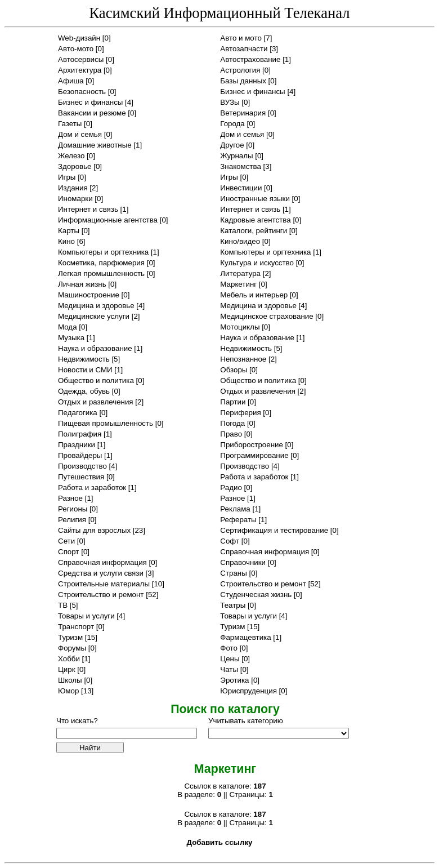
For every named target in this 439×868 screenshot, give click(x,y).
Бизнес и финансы (252, 92)
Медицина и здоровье (96, 306)
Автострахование (250, 59)
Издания (73, 188)
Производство (82, 466)
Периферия (240, 413)
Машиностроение (89, 295)
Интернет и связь (88, 209)
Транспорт (76, 627)
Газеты (70, 124)
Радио (231, 488)
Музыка (71, 338)
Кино (66, 241)
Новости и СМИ (85, 370)
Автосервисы (81, 59)
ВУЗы (230, 102)
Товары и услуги (86, 616)
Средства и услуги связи (101, 573)
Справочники (243, 562)
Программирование (254, 455)
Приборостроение (252, 445)
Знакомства (241, 166)
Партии (233, 402)
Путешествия (81, 477)
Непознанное (243, 359)
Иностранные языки (255, 199)
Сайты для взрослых (94, 530)
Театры (233, 605)
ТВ (63, 605)
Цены (230, 659)
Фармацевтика (245, 637)
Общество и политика (96, 380)
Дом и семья (80, 134)
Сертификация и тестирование (274, 530)
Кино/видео (240, 241)
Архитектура (80, 70)
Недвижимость (246, 348)
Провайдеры (80, 455)
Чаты (229, 669)
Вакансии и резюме (92, 113)
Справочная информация (265, 552)
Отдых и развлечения (258, 391)
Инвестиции (241, 188)
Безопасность (82, 92)
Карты (69, 231)
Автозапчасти (244, 49)
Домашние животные (95, 145)
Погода (232, 423)
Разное (70, 498)
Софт (230, 541)
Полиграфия (80, 434)
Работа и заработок (254, 477)
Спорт (68, 552)
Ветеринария (243, 113)
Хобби (69, 659)
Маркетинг (238, 284)
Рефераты (238, 520)
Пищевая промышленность (106, 423)
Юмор (68, 691)
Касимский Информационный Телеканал (219, 13)
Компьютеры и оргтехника (103, 252)
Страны (234, 573)
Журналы (236, 156)
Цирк (67, 669)
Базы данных (243, 81)
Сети (66, 541)
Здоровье (75, 166)
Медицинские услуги (94, 316)
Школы (70, 680)
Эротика (234, 680)
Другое (232, 145)
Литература (240, 273)
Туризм (232, 627)
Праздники (77, 445)
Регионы (73, 509)
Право (231, 434)
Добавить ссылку (219, 842)
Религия (72, 520)
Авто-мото (76, 49)
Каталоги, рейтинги (254, 231)
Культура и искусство (257, 263)
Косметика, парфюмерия (101, 263)
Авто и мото (241, 38)
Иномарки (75, 199)
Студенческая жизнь (256, 595)
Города (232, 124)
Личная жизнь (82, 284)
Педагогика (78, 413)
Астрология (240, 70)
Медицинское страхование (266, 316)
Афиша (71, 81)
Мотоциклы (240, 327)
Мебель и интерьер (254, 295)
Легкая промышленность (101, 273)
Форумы (72, 648)
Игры (67, 177)
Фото (229, 648)
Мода (68, 327)
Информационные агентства (108, 220)
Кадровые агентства (255, 220)
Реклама (235, 509)
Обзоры (234, 370)
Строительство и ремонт (263, 584)
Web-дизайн (79, 38)
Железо (71, 156)
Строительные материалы (104, 584)
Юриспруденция (248, 691)
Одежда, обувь (84, 391)
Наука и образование (257, 338)
